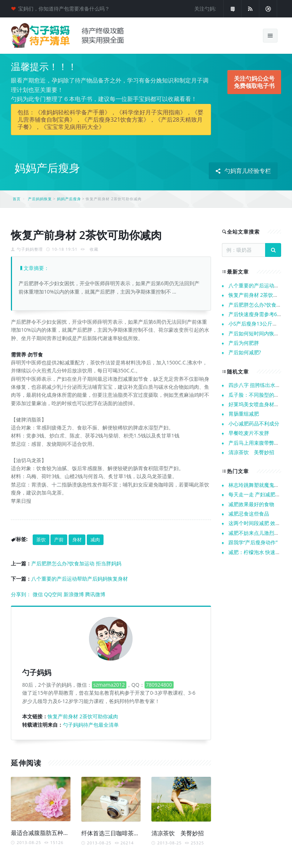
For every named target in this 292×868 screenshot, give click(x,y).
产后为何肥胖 (244, 343)
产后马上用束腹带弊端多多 (259, 443)
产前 (59, 540)
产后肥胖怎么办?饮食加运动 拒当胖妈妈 (76, 563)
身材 (77, 540)
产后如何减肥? (245, 352)
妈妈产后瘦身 (69, 199)
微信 (38, 594)
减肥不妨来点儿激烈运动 (256, 533)
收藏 (94, 249)
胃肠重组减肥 (244, 414)
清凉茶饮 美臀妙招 (178, 833)
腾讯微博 (95, 594)
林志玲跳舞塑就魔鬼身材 (256, 485)
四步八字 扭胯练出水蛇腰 (257, 385)
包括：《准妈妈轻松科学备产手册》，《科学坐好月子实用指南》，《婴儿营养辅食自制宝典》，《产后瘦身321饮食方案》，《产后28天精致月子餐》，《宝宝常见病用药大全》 (110, 120)
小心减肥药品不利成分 (254, 423)
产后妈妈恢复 (40, 199)
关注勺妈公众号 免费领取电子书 (254, 82)
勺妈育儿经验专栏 (243, 171)
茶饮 (41, 540)
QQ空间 (53, 594)
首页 (17, 199)
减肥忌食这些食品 (249, 514)
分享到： (21, 594)
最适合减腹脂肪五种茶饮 (43, 833)
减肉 (95, 540)
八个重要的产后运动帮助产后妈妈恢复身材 (80, 579)
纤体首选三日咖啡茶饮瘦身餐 (119, 833)
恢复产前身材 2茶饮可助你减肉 (83, 716)
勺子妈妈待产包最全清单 (91, 725)
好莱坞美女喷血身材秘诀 (256, 404)
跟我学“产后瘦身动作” (253, 542)
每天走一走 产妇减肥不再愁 (260, 494)
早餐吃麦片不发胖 (249, 433)
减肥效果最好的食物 (251, 504)
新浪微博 (74, 594)
